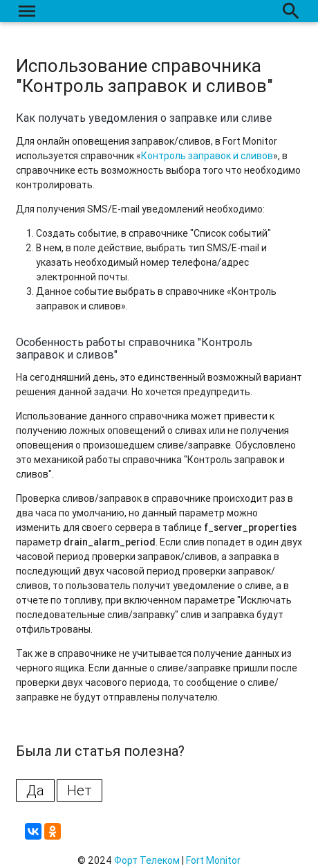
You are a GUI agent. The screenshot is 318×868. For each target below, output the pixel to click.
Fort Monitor (213, 860)
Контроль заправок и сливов (207, 156)
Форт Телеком (147, 860)
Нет (79, 790)
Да (35, 790)
